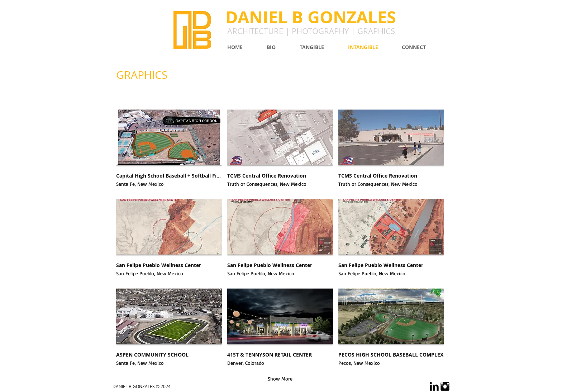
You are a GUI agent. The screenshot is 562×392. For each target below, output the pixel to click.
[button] (169, 152)
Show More (280, 379)
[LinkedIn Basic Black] (434, 386)
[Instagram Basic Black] (445, 386)
